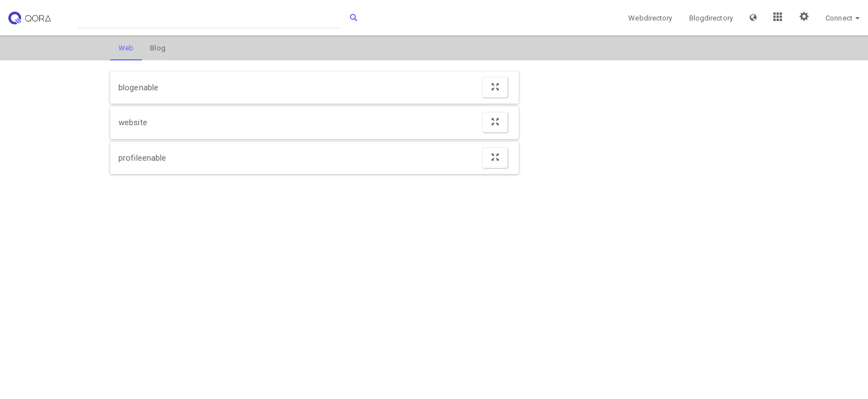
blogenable (138, 88)
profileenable (142, 158)
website (133, 122)
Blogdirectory (711, 18)
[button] (753, 18)
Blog (157, 48)
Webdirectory (650, 18)
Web (126, 48)
